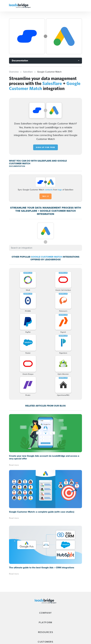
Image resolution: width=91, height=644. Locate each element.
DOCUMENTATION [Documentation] (17, 166)
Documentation (20, 61)
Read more (14, 465)
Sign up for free (45, 147)
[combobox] (45, 248)
